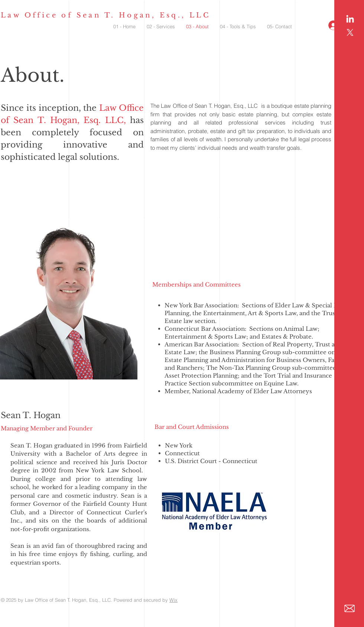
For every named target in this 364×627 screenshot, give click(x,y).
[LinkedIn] (350, 20)
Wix (173, 600)
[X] (350, 33)
